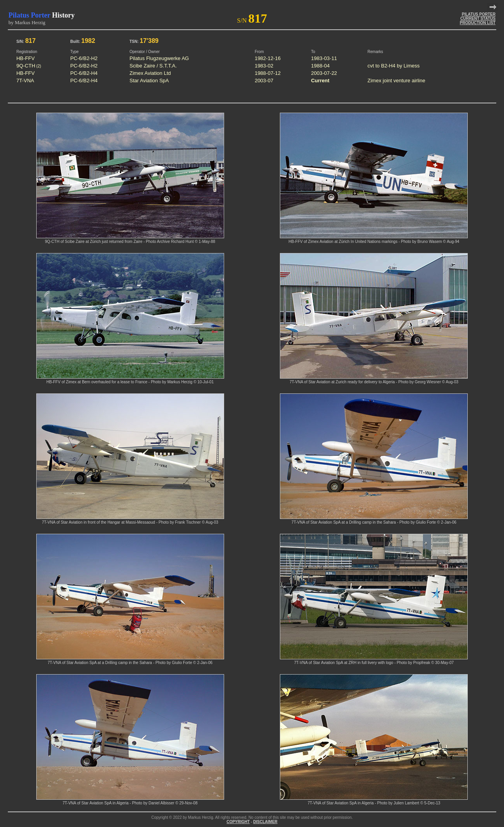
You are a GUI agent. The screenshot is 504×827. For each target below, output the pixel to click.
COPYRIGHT (238, 822)
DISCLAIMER (265, 822)
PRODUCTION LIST (478, 23)
